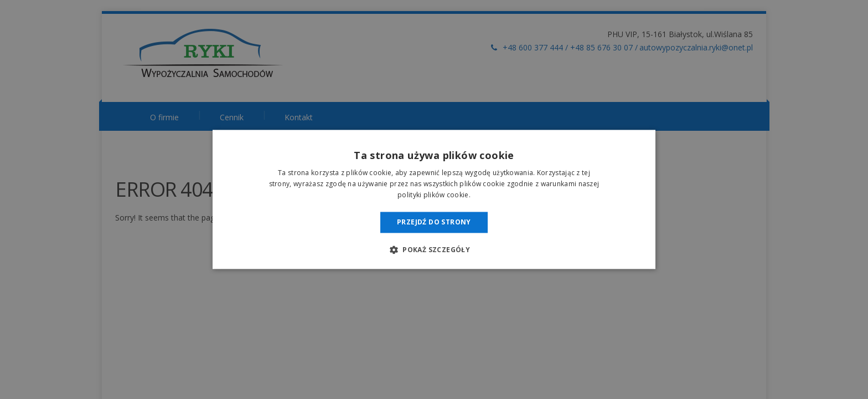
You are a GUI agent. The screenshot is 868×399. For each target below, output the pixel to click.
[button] (434, 250)
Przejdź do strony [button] (434, 222)
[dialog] (434, 199)
